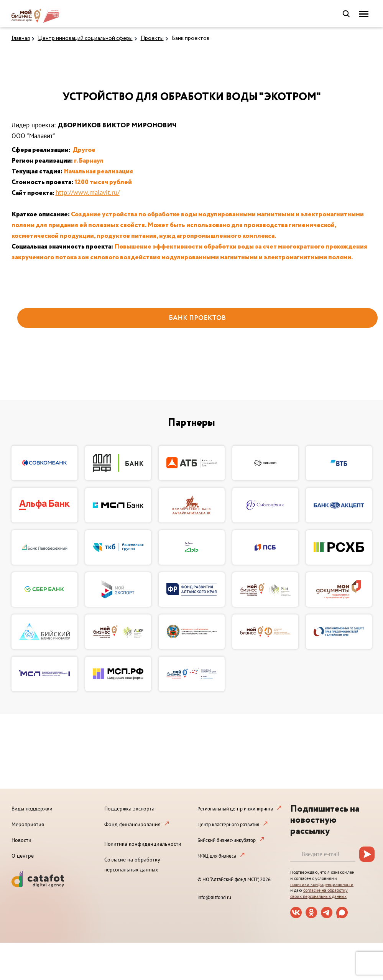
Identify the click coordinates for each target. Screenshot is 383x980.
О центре (23, 856)
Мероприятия (28, 824)
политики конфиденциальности (322, 884)
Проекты (152, 38)
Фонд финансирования (132, 824)
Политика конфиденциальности (143, 844)
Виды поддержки (32, 809)
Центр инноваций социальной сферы (85, 38)
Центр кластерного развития (228, 824)
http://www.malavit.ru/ (88, 193)
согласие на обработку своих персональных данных (319, 893)
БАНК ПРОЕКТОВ (197, 318)
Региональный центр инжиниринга (235, 809)
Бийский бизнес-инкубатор (227, 840)
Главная (21, 38)
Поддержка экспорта (129, 809)
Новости (21, 840)
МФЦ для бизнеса (217, 856)
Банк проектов (191, 38)
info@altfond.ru (214, 897)
